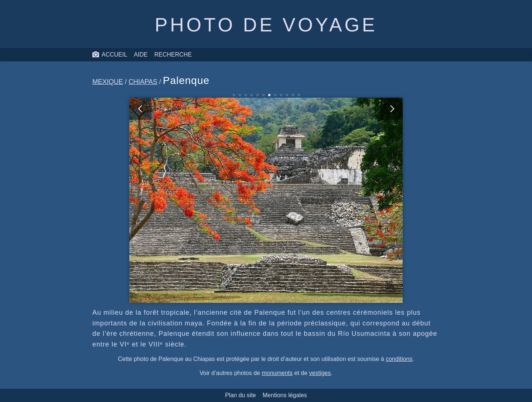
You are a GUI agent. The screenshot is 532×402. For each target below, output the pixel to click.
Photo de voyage (266, 25)
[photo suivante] (334, 200)
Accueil (110, 55)
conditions (399, 359)
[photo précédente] (198, 200)
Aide (141, 55)
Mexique (108, 82)
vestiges (320, 373)
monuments (277, 373)
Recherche (173, 55)
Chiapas (143, 82)
